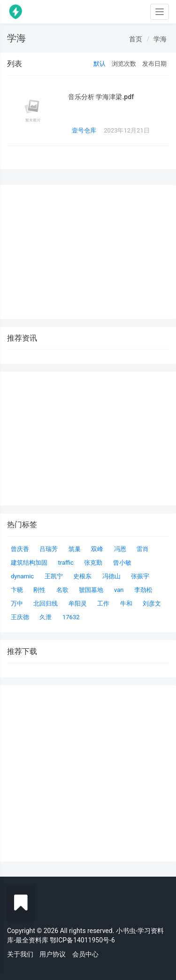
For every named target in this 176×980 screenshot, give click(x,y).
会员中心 (85, 954)
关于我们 (20, 954)
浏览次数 (124, 64)
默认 (99, 64)
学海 (160, 39)
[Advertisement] (88, 774)
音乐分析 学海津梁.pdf (101, 97)
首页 (136, 39)
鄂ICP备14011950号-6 (82, 940)
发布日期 (154, 64)
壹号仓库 (84, 130)
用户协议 (53, 954)
